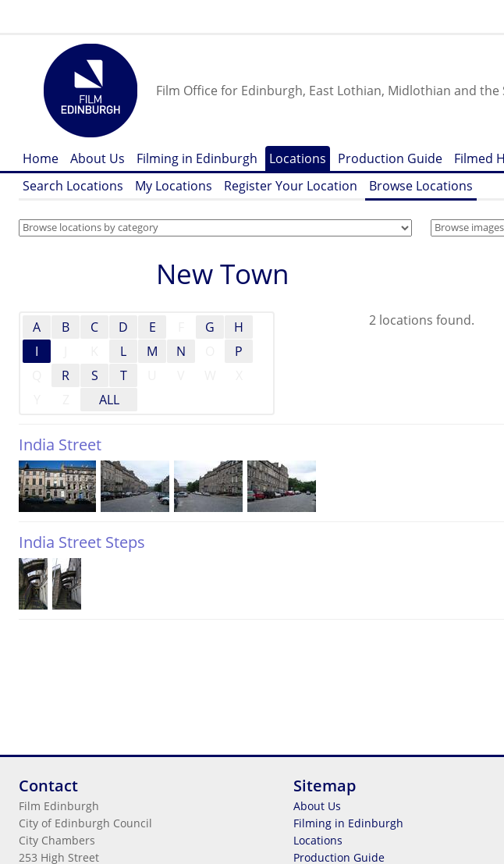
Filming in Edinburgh (197, 158)
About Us (98, 158)
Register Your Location (291, 186)
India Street (60, 444)
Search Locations (73, 186)
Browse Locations (421, 186)
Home (41, 158)
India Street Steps (82, 542)
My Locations (174, 186)
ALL (109, 400)
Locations (298, 158)
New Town (222, 274)
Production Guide (390, 158)
